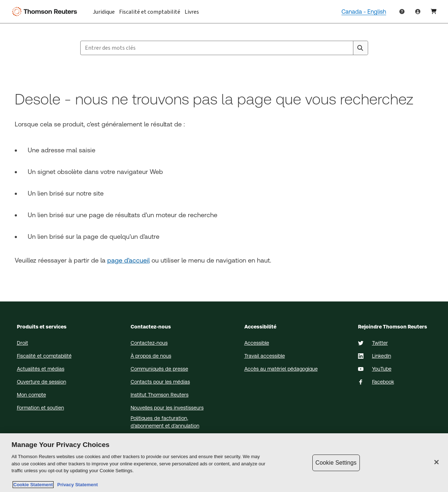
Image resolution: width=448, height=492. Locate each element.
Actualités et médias (41, 369)
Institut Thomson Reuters (160, 395)
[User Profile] (418, 12)
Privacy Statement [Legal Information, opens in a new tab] (76, 485)
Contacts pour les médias (160, 382)
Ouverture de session (42, 382)
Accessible (257, 343)
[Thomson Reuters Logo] (46, 12)
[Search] (360, 48)
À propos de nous (151, 356)
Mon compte (31, 395)
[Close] (436, 462)
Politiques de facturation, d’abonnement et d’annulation (165, 422)
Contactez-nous (149, 343)
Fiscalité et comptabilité (44, 356)
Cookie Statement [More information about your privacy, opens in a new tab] (33, 485)
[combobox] (224, 48)
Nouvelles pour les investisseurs (167, 408)
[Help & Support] (402, 12)
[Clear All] (347, 48)
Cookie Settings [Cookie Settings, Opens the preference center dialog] (336, 463)
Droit (22, 343)
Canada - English (364, 12)
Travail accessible (265, 356)
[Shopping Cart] (434, 12)
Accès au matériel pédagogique (281, 369)
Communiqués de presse (159, 369)
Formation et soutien (40, 408)
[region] (224, 463)
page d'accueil (128, 260)
